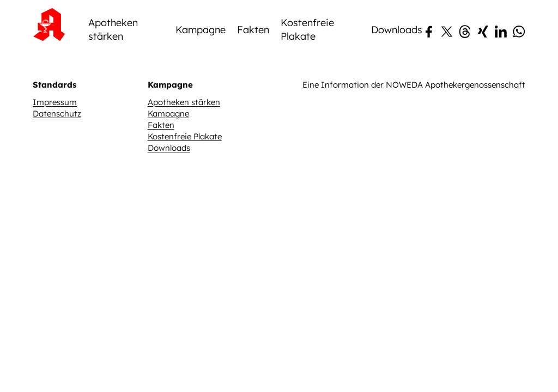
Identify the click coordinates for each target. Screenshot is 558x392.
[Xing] (483, 78)
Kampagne (201, 73)
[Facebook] (429, 78)
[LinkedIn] (501, 78)
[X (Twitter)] (447, 78)
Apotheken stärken (113, 73)
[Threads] (465, 78)
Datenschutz (57, 157)
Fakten (253, 73)
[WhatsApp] (519, 78)
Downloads (397, 73)
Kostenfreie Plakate (307, 73)
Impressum (55, 146)
